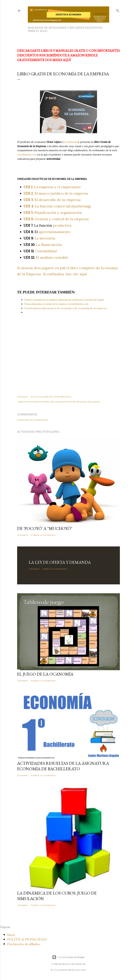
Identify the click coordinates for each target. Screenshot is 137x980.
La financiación (43, 245)
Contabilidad (40, 251)
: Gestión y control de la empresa (56, 219)
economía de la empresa (37, 402)
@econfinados (70, 142)
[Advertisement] (68, 355)
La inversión (39, 238)
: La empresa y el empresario (52, 187)
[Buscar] (118, 10)
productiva (47, 225)
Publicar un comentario (33, 420)
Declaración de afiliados (24, 944)
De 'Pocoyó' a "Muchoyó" (45, 528)
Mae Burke (80, 964)
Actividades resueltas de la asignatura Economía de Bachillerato (63, 766)
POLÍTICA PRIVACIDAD (27, 939)
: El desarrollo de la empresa (52, 200)
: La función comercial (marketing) (57, 206)
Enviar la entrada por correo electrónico (51, 397)
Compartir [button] (23, 397)
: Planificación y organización (53, 213)
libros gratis (94, 402)
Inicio (11, 935)
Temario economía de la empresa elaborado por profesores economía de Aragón (64, 300)
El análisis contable (46, 257)
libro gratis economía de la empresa (69, 402)
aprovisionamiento (47, 232)
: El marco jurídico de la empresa (56, 193)
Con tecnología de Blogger (68, 957)
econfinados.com (27, 155)
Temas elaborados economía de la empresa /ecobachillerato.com (56, 304)
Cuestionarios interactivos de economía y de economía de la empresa (65, 308)
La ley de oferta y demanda (60, 562)
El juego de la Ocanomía (45, 674)
